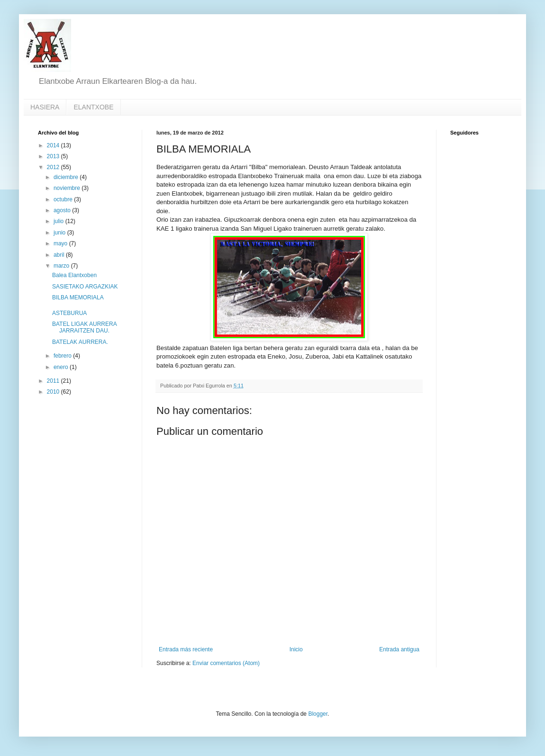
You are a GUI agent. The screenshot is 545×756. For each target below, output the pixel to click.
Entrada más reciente (186, 649)
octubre (64, 199)
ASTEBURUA (69, 313)
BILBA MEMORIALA (78, 297)
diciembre (67, 177)
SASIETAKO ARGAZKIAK (85, 287)
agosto (63, 210)
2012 (54, 167)
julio (59, 221)
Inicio (296, 649)
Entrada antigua (399, 649)
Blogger (318, 714)
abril (60, 255)
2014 (54, 145)
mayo (61, 243)
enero (62, 367)
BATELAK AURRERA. (80, 342)
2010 (54, 392)
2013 (54, 156)
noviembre (68, 188)
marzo (62, 266)
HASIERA (45, 107)
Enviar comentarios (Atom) (226, 663)
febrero (63, 356)
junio (60, 233)
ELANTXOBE (93, 107)
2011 (54, 381)
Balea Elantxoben (74, 275)
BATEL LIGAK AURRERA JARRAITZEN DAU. (84, 327)
